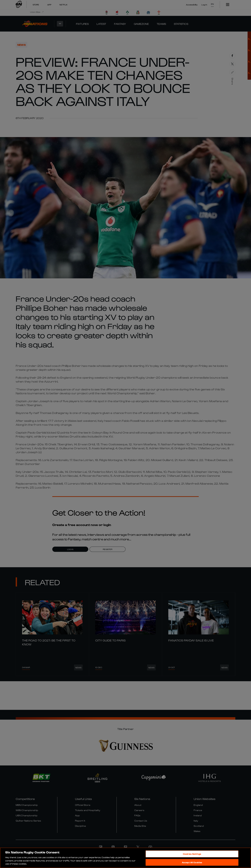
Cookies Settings (192, 854)
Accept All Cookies (192, 862)
